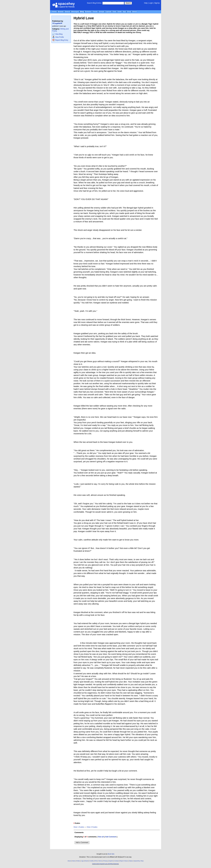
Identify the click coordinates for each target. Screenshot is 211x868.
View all (101, 837)
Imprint (111, 861)
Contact (116, 861)
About (134, 12)
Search (128, 3)
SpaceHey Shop (139, 861)
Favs (114, 12)
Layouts (108, 12)
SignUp (157, 3)
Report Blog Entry (60, 40)
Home (54, 12)
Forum (95, 12)
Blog (82, 12)
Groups (102, 12)
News (74, 861)
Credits (91, 861)
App (124, 12)
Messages (75, 12)
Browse (61, 12)
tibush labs (111, 854)
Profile (58, 37)
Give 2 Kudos (92, 827)
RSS (96, 861)
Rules (78, 861)
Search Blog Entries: (94, 3)
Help (146, 3)
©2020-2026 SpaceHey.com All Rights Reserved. (105, 864)
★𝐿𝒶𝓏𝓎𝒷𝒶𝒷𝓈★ (57, 23)
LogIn (151, 3)
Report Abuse (124, 861)
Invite (119, 12)
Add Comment (111, 837)
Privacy (105, 861)
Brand (86, 861)
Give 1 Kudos (79, 827)
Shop (129, 12)
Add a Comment (82, 842)
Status (131, 861)
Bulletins (88, 12)
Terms (100, 861)
